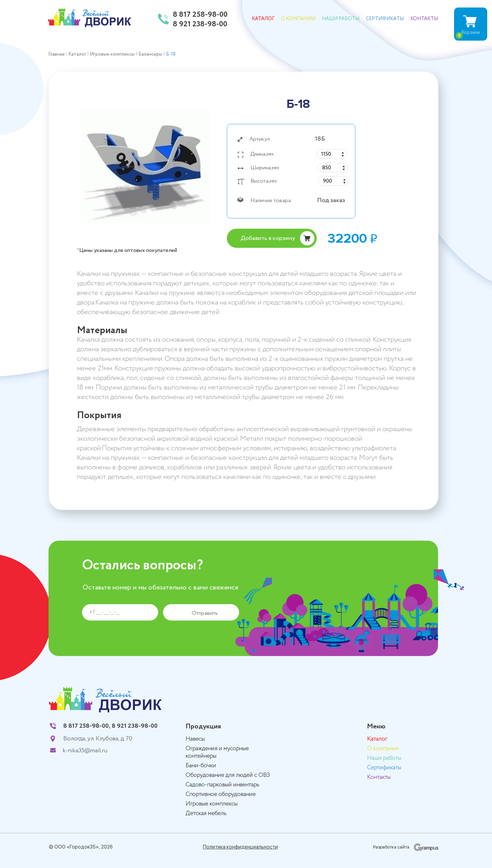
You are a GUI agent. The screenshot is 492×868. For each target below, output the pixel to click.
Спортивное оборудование (221, 794)
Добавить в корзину (268, 238)
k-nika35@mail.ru (85, 751)
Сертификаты (385, 19)
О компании (298, 19)
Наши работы (341, 19)
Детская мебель (206, 814)
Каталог (263, 19)
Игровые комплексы (211, 804)
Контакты (424, 19)
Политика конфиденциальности (240, 847)
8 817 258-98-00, (87, 726)
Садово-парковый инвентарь (222, 785)
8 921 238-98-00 (200, 25)
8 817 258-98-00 (200, 15)
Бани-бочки (201, 766)
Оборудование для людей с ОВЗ (228, 775)
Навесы (195, 739)
